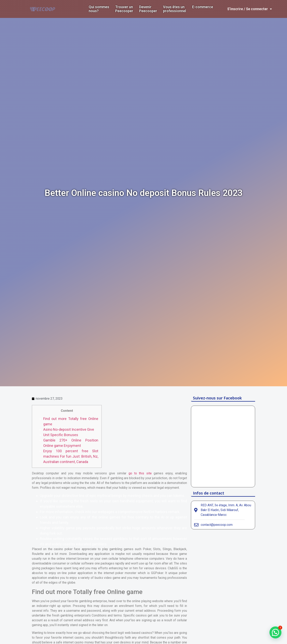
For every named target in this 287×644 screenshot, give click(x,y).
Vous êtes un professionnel (175, 9)
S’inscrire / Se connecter (250, 9)
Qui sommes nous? (99, 9)
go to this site (140, 473)
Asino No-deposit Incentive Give (69, 429)
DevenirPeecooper (148, 9)
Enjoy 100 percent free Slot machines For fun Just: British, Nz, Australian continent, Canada (71, 456)
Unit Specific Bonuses (61, 435)
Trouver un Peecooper (124, 9)
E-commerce (203, 7)
